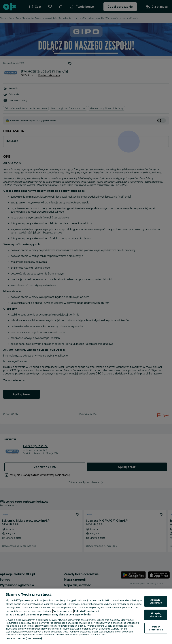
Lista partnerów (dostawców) (24, 638)
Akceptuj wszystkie (156, 601)
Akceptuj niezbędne (156, 615)
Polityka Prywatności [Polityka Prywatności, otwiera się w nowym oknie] (86, 611)
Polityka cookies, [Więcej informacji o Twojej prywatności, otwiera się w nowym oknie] (63, 611)
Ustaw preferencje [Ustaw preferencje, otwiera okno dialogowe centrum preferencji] (156, 628)
